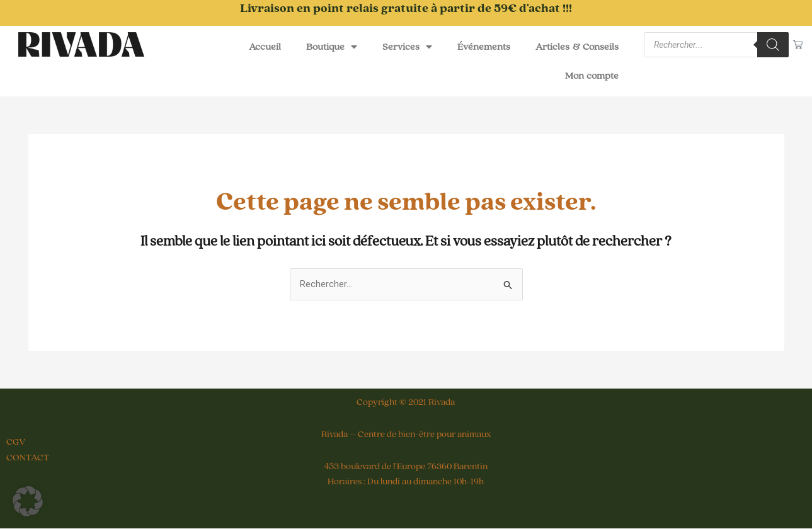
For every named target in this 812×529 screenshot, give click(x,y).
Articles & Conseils (577, 47)
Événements (484, 47)
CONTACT (28, 458)
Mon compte (592, 76)
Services (407, 47)
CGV (16, 442)
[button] (28, 501)
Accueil (265, 47)
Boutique (332, 47)
